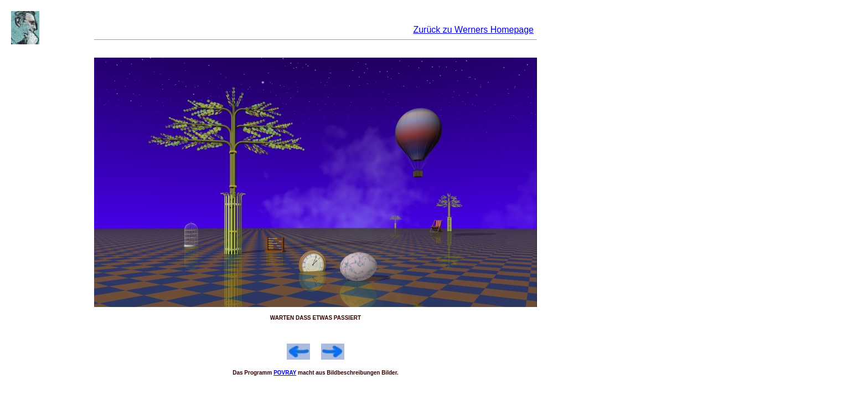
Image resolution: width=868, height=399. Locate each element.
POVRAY (285, 373)
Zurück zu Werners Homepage (473, 30)
